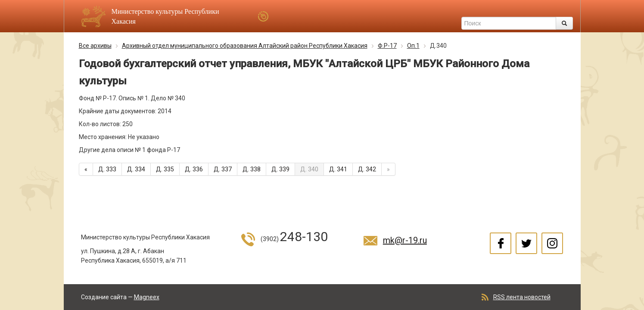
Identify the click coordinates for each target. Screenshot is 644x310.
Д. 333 (107, 169)
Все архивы (95, 46)
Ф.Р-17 (387, 46)
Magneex (147, 297)
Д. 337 (223, 169)
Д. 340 (309, 169)
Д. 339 (280, 169)
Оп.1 (413, 46)
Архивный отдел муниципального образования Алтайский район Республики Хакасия (245, 46)
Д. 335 (165, 169)
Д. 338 (252, 169)
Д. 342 (367, 169)
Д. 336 (194, 169)
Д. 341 (338, 169)
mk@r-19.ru (405, 240)
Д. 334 (136, 169)
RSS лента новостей (522, 297)
